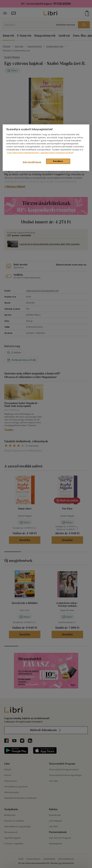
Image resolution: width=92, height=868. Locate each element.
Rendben (58, 161)
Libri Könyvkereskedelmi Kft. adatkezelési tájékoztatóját (40, 152)
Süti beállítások (32, 162)
